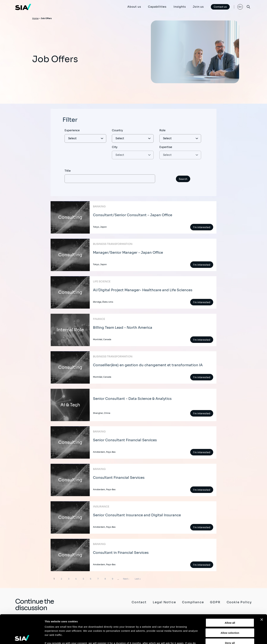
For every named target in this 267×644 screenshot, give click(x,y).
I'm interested (202, 227)
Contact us (220, 7)
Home (35, 18)
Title (68, 171)
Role (162, 130)
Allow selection (230, 604)
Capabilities (157, 7)
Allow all (230, 594)
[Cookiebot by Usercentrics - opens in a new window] (22, 637)
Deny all (230, 614)
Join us (198, 7)
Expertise (166, 147)
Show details (179, 637)
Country (117, 130)
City (115, 147)
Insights (180, 7)
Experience (72, 130)
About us (134, 7)
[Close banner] (262, 591)
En (240, 7)
